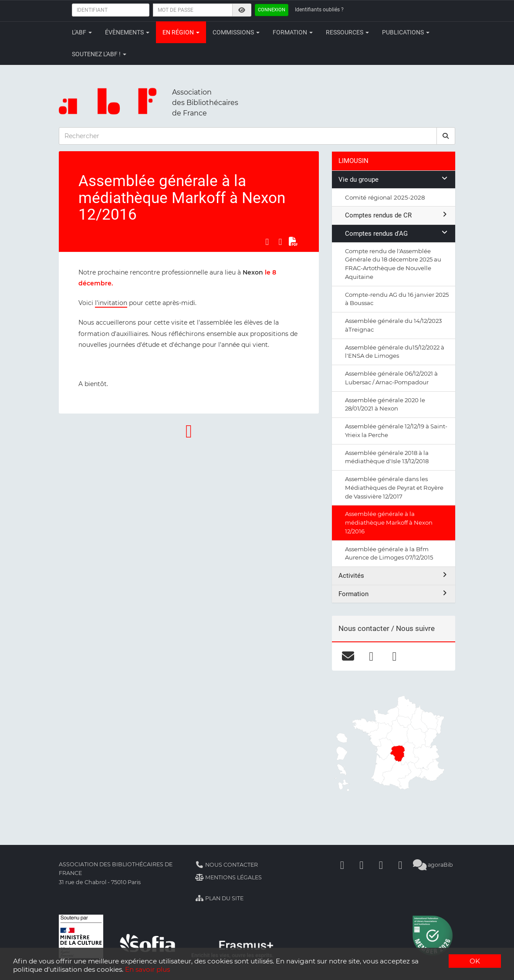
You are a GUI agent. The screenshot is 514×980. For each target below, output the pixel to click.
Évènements (127, 32)
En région (181, 32)
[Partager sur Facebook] (267, 242)
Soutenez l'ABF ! (99, 54)
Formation (293, 32)
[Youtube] (381, 865)
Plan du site (219, 898)
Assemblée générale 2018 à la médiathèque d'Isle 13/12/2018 (387, 457)
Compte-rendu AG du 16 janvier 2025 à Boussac (397, 299)
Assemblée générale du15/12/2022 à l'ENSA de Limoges (395, 352)
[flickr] (394, 656)
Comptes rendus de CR (397, 215)
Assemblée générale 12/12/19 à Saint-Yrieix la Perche (396, 431)
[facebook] (371, 656)
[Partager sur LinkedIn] (280, 242)
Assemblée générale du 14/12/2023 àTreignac (393, 325)
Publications (406, 32)
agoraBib (433, 865)
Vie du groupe (394, 179)
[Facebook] (342, 865)
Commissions (236, 32)
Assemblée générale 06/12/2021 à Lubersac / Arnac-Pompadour (391, 378)
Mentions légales (228, 877)
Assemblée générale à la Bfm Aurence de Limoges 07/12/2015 (389, 553)
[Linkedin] (362, 865)
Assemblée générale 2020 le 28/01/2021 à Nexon (385, 404)
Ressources (347, 32)
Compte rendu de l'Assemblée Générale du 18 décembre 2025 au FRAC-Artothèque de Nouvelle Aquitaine (393, 264)
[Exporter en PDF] (293, 242)
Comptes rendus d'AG (397, 233)
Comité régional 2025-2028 (385, 197)
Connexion (272, 10)
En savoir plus (147, 970)
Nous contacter (227, 865)
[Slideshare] (400, 865)
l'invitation (111, 303)
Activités (394, 575)
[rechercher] (446, 136)
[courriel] (348, 656)
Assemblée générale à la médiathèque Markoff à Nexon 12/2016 (389, 522)
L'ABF (82, 32)
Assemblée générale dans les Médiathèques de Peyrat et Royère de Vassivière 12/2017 (394, 488)
